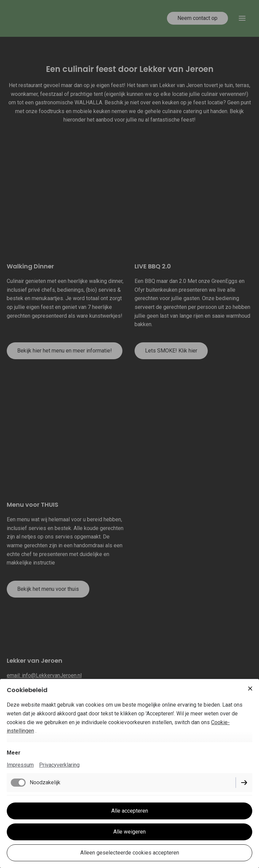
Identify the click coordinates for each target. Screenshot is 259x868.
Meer (14, 753)
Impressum (20, 765)
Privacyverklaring (59, 765)
